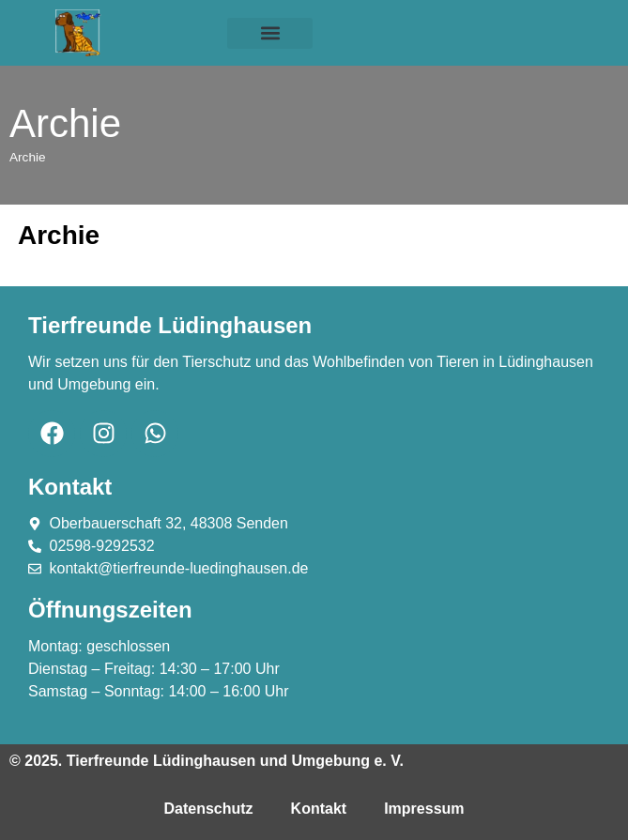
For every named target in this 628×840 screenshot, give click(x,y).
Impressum (424, 809)
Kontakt (319, 809)
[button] (269, 33)
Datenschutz (208, 809)
